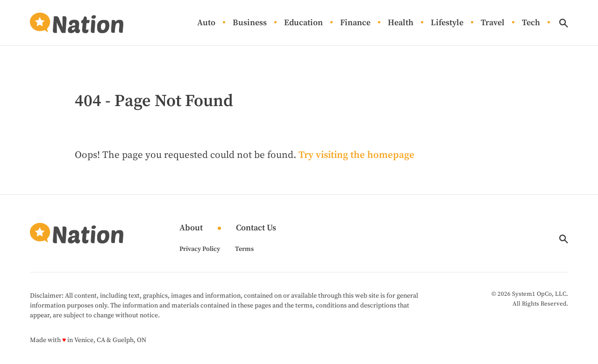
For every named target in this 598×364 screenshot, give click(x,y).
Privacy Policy (200, 249)
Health (401, 23)
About (191, 228)
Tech (531, 23)
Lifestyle (447, 23)
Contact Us (256, 228)
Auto (206, 23)
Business (250, 23)
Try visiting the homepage (356, 155)
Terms (244, 249)
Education (303, 23)
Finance (355, 23)
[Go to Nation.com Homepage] (77, 23)
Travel (493, 23)
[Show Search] (564, 23)
